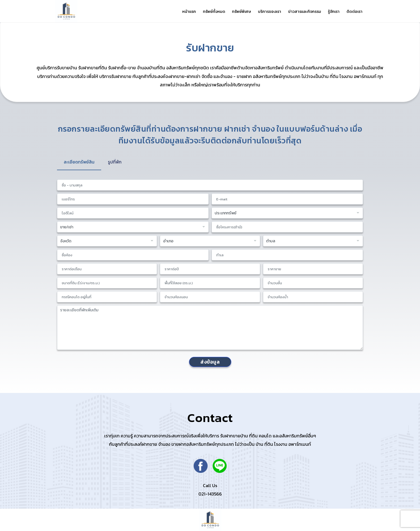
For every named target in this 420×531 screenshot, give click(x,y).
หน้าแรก (180, 12)
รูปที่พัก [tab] (116, 162)
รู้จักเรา (332, 12)
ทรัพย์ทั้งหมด (206, 12)
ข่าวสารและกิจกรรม (301, 12)
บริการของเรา (264, 12)
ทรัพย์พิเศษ (235, 12)
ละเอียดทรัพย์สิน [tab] (80, 162)
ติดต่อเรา (354, 12)
